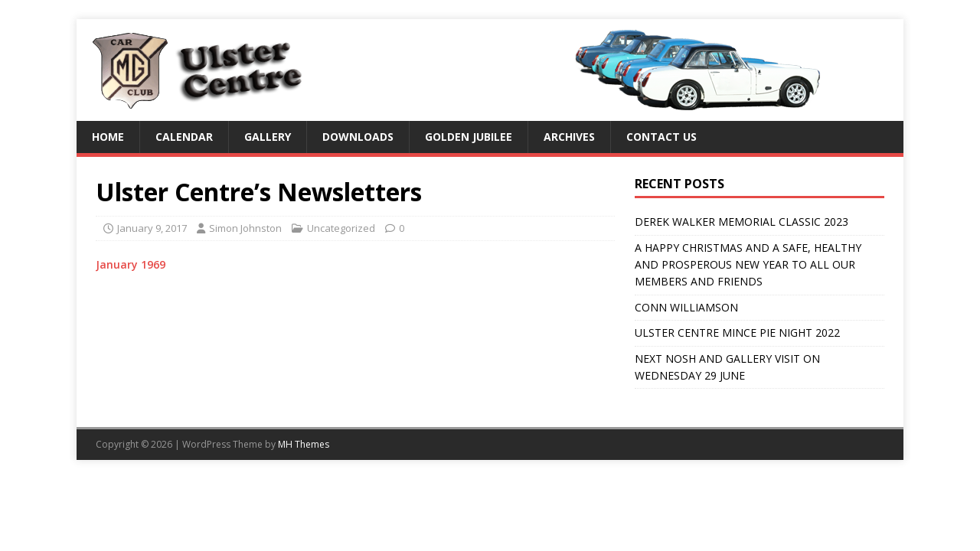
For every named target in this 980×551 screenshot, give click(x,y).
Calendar (184, 137)
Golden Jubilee (469, 137)
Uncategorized (341, 228)
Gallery (268, 137)
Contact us (661, 137)
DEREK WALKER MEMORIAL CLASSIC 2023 (742, 222)
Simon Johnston (245, 228)
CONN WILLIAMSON (686, 307)
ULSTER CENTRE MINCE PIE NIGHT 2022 (737, 333)
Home (108, 137)
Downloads (358, 137)
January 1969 (131, 264)
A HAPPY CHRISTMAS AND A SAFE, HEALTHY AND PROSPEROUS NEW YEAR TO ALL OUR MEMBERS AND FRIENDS (748, 265)
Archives (569, 137)
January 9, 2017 (152, 228)
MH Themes (304, 444)
